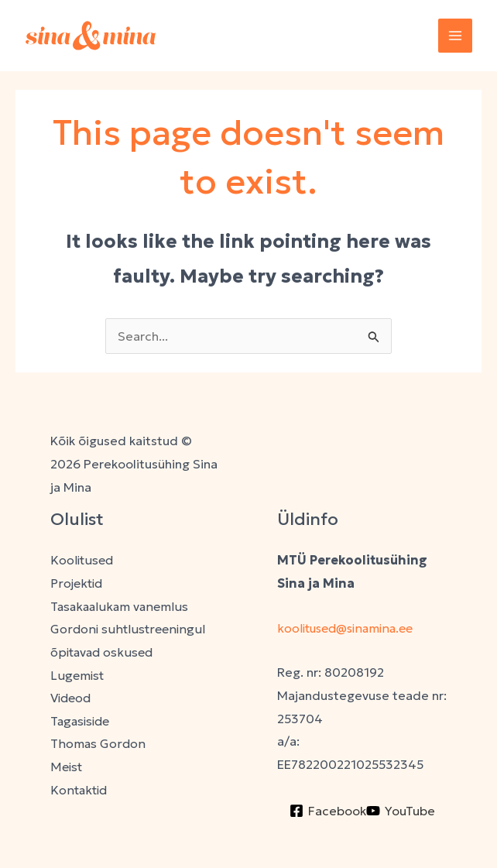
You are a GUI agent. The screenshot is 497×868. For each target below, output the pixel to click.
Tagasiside (82, 721)
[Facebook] (328, 811)
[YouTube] (401, 811)
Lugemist (78, 675)
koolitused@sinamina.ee (351, 628)
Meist (67, 767)
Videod (72, 698)
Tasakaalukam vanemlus (121, 606)
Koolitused (82, 560)
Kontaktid (79, 790)
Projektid (77, 583)
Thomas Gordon (98, 744)
